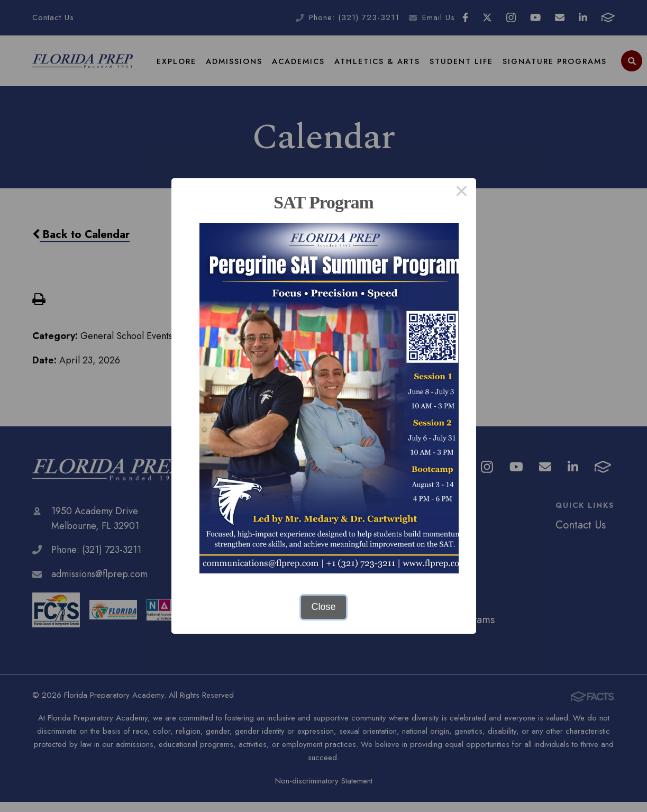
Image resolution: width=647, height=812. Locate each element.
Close (323, 607)
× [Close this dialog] (462, 193)
